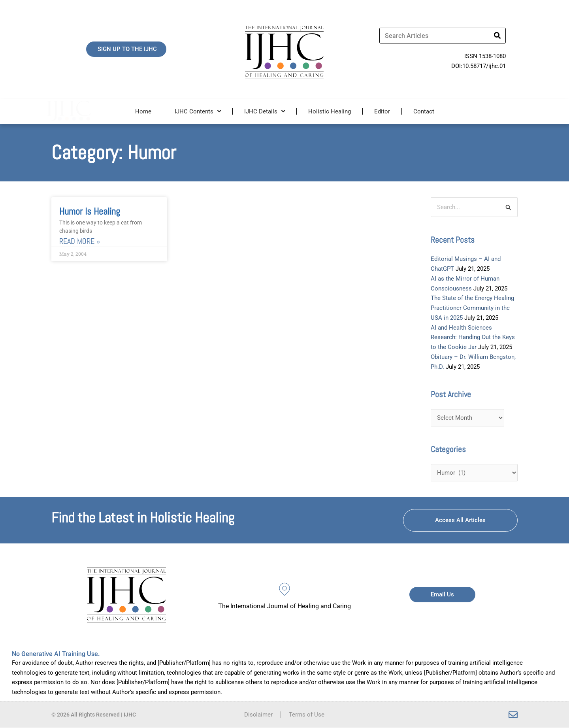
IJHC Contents (198, 111)
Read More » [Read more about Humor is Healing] (80, 241)
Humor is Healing (90, 211)
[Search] (497, 36)
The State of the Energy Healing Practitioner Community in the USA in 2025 (472, 308)
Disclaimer (258, 715)
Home (143, 111)
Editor (382, 111)
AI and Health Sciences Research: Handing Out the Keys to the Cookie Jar (473, 338)
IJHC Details (265, 111)
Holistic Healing (330, 111)
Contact (424, 111)
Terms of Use (307, 715)
